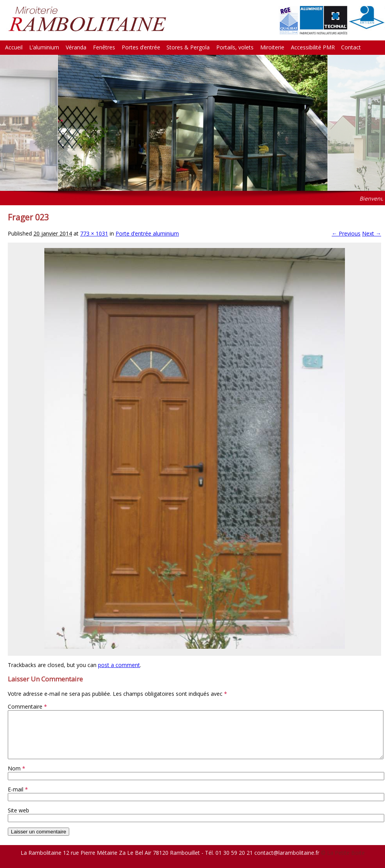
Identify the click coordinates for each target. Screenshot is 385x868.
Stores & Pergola (188, 47)
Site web (18, 820)
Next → (372, 233)
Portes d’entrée (141, 47)
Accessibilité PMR (313, 47)
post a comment (119, 665)
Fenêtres (104, 47)
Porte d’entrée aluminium (147, 233)
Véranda (76, 47)
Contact (351, 47)
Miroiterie (272, 47)
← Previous (346, 233)
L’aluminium (44, 47)
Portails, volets (235, 47)
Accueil (14, 47)
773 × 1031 (94, 233)
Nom (17, 778)
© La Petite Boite (343, 862)
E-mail (18, 799)
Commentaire (27, 706)
